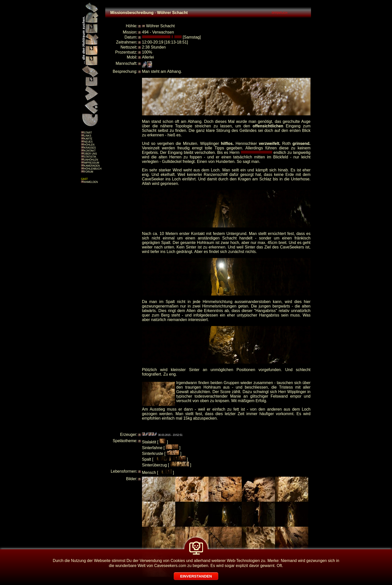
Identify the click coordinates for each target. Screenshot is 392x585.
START (88, 133)
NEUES (88, 142)
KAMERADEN (92, 166)
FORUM (89, 172)
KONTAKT (90, 151)
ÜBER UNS (90, 154)
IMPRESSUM (92, 163)
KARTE (88, 139)
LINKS (88, 136)
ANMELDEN (91, 182)
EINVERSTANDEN (196, 576)
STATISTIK (90, 157)
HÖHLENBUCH (93, 169)
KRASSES (90, 148)
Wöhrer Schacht (160, 26)
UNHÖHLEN (91, 160)
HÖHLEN (89, 145)
